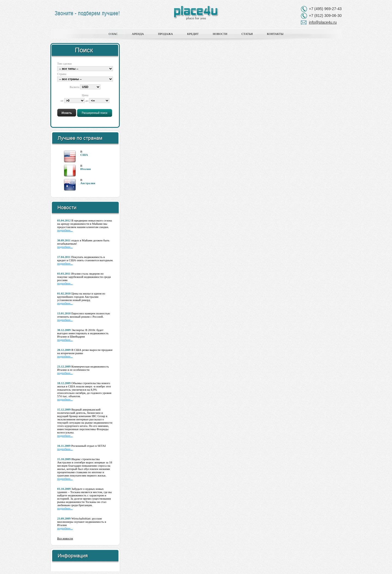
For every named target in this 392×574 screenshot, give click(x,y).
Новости (220, 34)
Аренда (138, 34)
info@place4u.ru (323, 22)
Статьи (247, 34)
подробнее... (65, 230)
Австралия (88, 183)
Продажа (165, 34)
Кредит (193, 34)
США (84, 155)
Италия (85, 169)
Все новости (65, 538)
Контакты (275, 34)
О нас (113, 34)
